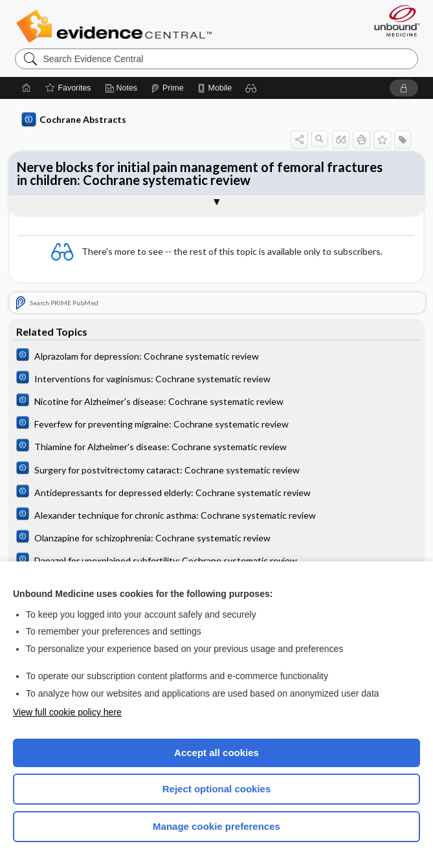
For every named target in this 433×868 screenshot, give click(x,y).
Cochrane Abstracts (74, 120)
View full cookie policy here (67, 712)
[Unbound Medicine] (393, 21)
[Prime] (167, 88)
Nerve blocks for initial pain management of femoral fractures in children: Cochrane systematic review (200, 173)
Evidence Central (117, 27)
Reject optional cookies (217, 789)
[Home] (27, 88)
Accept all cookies (217, 753)
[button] (251, 88)
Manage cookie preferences (217, 826)
